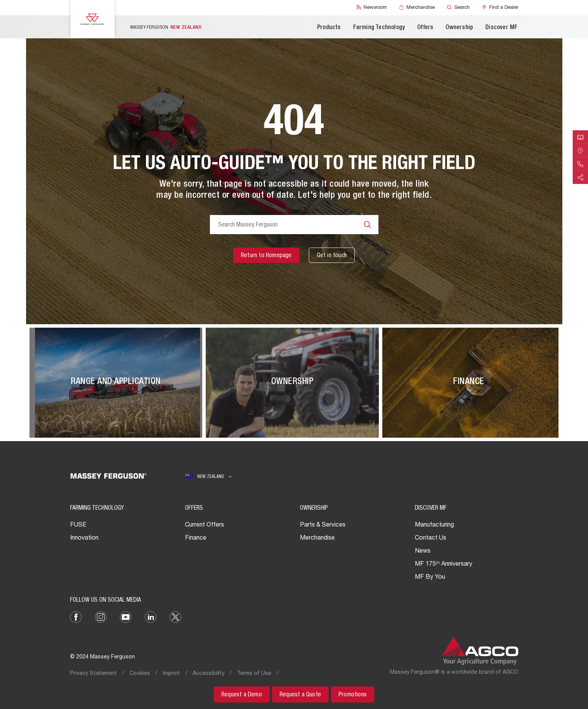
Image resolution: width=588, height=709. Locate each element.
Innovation (84, 538)
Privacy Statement (93, 674)
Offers (425, 28)
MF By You (430, 578)
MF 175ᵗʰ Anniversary (444, 565)
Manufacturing (434, 525)
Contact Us (431, 538)
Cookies (140, 674)
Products (329, 28)
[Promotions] (353, 694)
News (423, 551)
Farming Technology (379, 28)
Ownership (459, 28)
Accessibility (209, 674)
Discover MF (501, 28)
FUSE (78, 525)
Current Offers (205, 525)
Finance (196, 538)
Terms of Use (254, 674)
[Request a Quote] (300, 694)
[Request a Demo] (242, 694)
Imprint (171, 674)
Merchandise (317, 538)
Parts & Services (323, 525)
